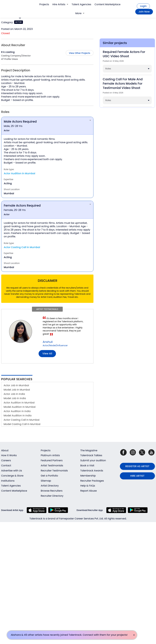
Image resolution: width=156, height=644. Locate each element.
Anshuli (48, 342)
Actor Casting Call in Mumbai (22, 247)
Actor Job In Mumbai (16, 385)
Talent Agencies (81, 4)
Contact (6, 466)
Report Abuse (89, 491)
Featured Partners (52, 460)
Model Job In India (15, 398)
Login (143, 6)
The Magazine (89, 450)
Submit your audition (93, 460)
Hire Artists (60, 4)
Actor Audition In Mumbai (19, 403)
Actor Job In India (14, 394)
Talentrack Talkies (91, 455)
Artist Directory (50, 486)
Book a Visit (87, 466)
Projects (44, 4)
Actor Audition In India (17, 411)
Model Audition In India (18, 416)
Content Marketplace (108, 4)
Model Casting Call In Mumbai (22, 424)
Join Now (144, 12)
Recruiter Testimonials (54, 471)
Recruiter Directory (52, 496)
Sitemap (46, 481)
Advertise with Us (12, 471)
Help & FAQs (88, 486)
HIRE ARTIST (137, 476)
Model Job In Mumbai (17, 390)
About (5, 450)
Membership (88, 476)
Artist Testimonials (52, 466)
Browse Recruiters (52, 491)
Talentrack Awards (92, 471)
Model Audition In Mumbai (20, 407)
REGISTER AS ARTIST (137, 466)
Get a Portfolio (49, 476)
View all (47, 354)
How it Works (9, 455)
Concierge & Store (12, 476)
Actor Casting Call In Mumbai (22, 420)
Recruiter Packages (92, 481)
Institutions (8, 481)
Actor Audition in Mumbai (20, 173)
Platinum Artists (50, 455)
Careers (6, 460)
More (80, 13)
